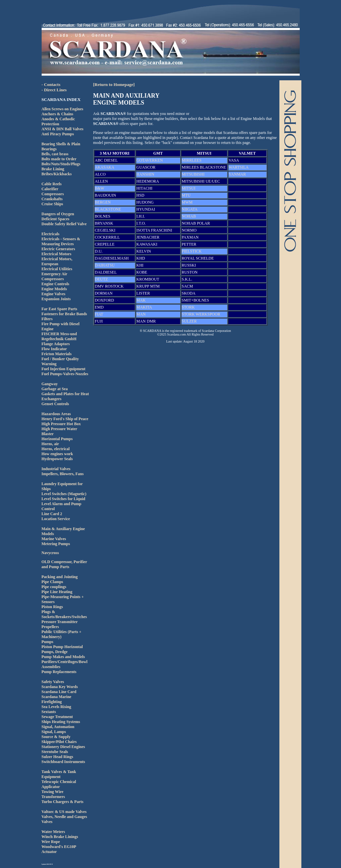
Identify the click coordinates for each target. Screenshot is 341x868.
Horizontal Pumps (57, 439)
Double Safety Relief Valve (64, 224)
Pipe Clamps (52, 582)
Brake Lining (53, 169)
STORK (188, 307)
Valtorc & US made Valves (64, 812)
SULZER (189, 321)
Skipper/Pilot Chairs (59, 742)
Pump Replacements (59, 672)
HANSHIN (146, 174)
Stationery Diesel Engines (63, 747)
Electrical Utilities (57, 269)
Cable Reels (52, 184)
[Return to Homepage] (114, 84)
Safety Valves (53, 682)
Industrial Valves (56, 469)
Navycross (50, 553)
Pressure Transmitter (60, 622)
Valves (47, 822)
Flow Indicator (54, 349)
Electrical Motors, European (57, 261)
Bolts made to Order (59, 159)
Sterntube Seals (55, 752)
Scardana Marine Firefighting (57, 699)
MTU (186, 195)
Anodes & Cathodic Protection (58, 121)
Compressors (53, 194)
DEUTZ (101, 279)
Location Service (56, 519)
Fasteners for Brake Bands (64, 314)
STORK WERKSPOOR (201, 314)
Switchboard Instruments (63, 762)
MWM (187, 202)
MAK (141, 300)
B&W (100, 188)
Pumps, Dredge (55, 652)
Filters (47, 319)
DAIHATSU (105, 265)
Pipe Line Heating (57, 592)
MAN (141, 314)
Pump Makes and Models (63, 657)
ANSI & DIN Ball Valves (63, 129)
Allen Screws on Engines (62, 109)
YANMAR (237, 174)
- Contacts (51, 84)
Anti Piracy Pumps (58, 134)
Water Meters (53, 832)
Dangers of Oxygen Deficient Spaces (58, 216)
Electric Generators (58, 249)
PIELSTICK (192, 251)
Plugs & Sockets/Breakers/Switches (64, 614)
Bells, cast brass (55, 154)
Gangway (50, 384)
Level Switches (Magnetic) (64, 494)
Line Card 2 (52, 514)
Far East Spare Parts (59, 309)
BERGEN (103, 202)
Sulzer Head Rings (57, 757)
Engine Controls (55, 284)
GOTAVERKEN (150, 160)
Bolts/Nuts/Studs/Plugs (61, 164)
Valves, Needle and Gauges (64, 817)
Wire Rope (51, 842)
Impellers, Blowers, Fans (63, 474)
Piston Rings (52, 607)
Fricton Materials (57, 354)
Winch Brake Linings (60, 837)
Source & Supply (56, 737)
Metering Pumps (56, 544)
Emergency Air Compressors (54, 276)
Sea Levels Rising (56, 707)
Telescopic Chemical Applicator (59, 784)
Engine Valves (54, 294)
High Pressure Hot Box (61, 424)
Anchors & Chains (57, 114)
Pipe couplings (54, 587)
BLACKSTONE (108, 209)
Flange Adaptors (56, 344)
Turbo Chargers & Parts (63, 802)
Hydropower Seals (57, 459)
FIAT (99, 314)
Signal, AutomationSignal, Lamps (58, 729)
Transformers (53, 797)
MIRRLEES (192, 160)
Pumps (47, 642)
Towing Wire (53, 792)
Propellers (50, 627)
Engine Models (54, 289)
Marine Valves (54, 539)
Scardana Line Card (59, 692)
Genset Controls (55, 404)
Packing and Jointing (60, 577)
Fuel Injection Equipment (64, 369)
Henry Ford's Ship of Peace (65, 419)
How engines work (57, 454)
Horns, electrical (56, 449)
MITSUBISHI (193, 174)
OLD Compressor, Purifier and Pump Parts (64, 564)
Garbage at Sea (55, 389)
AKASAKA (105, 167)
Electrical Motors (57, 254)
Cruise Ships (52, 204)
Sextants (49, 712)
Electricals (51, 234)
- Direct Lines (54, 90)
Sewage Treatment (57, 717)
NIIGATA (190, 209)
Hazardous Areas (56, 414)
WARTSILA (239, 167)
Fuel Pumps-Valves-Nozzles (65, 374)
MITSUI (189, 188)
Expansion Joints (56, 299)
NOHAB (189, 216)
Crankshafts (52, 199)
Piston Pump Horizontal (62, 647)
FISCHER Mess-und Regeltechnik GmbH (59, 336)
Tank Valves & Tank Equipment (59, 774)
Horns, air (50, 444)
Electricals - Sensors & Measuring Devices (61, 241)
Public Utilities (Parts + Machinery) (62, 634)
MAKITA (144, 307)
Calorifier (50, 189)
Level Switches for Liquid (63, 499)
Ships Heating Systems (61, 722)
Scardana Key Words (60, 687)
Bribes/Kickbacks (57, 174)
